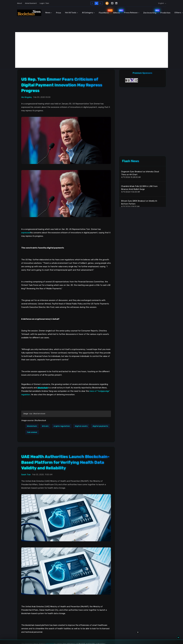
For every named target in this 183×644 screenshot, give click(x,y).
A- (93, 3)
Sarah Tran (26, 475)
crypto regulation (62, 426)
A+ (101, 3)
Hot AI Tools (71, 13)
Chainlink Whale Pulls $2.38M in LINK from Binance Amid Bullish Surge (139, 188)
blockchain (32, 426)
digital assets (81, 426)
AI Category (88, 13)
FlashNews (105, 12)
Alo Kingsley (27, 97)
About (19, 3)
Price (59, 13)
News (48, 13)
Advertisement (31, 3)
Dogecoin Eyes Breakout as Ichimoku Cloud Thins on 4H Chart (140, 173)
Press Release (131, 13)
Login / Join (44, 3)
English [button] (161, 3)
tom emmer (32, 432)
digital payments (100, 426)
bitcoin (45, 426)
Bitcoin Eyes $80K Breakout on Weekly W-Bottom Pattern (139, 202)
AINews (118, 12)
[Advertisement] (92, 50)
